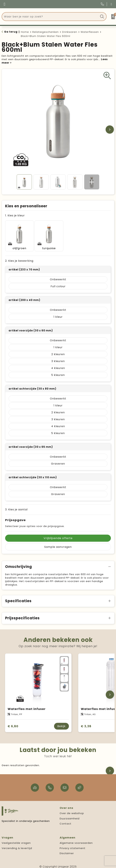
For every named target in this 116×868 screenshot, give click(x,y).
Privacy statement (73, 845)
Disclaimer (67, 850)
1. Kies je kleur (15, 215)
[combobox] (50, 17)
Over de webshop (72, 810)
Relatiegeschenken (46, 32)
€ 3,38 (86, 723)
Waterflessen (90, 32)
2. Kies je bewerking (19, 258)
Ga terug (11, 32)
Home (25, 32)
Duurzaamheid (70, 816)
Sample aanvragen (58, 544)
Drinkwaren (70, 32)
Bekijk (61, 723)
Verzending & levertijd (17, 845)
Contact (66, 821)
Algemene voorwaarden (76, 840)
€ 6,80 (13, 723)
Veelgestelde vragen (16, 840)
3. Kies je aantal (16, 507)
